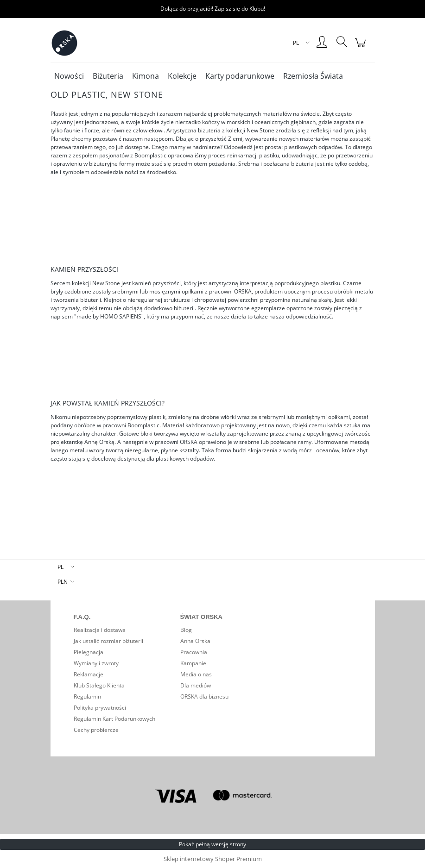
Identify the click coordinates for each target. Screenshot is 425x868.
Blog (186, 630)
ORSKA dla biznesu (204, 696)
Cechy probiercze (96, 730)
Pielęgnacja (89, 652)
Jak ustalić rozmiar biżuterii (108, 641)
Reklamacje (89, 674)
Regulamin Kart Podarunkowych (114, 719)
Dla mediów (196, 685)
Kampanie (193, 663)
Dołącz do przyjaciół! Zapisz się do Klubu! (213, 9)
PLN (63, 582)
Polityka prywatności (100, 708)
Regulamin (87, 696)
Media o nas (196, 674)
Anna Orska (195, 641)
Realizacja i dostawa (100, 630)
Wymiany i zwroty (96, 663)
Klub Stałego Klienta (99, 685)
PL (60, 567)
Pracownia (194, 652)
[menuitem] (69, 76)
